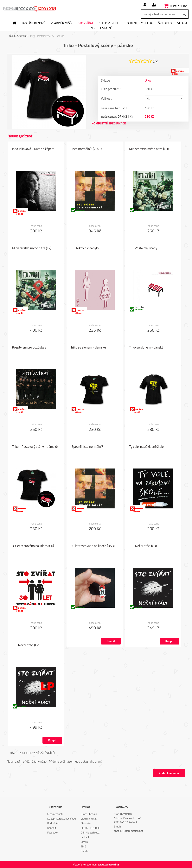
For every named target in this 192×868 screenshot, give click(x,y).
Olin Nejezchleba (140, 23)
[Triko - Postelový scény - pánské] (49, 56)
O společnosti (55, 814)
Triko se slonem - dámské (88, 348)
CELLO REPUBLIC (110, 23)
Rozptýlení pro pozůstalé (29, 348)
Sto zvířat (86, 23)
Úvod (12, 36)
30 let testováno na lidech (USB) (93, 546)
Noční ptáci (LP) (29, 645)
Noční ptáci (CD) (146, 546)
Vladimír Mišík (62, 23)
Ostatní (106, 28)
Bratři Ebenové (34, 23)
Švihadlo (165, 23)
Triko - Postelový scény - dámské (35, 447)
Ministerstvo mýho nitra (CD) (149, 149)
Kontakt (52, 828)
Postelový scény (146, 248)
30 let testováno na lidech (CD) (33, 546)
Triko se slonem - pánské (146, 348)
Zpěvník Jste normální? (87, 447)
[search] (184, 14)
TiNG (91, 28)
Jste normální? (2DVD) (87, 149)
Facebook (53, 833)
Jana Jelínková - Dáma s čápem (33, 149)
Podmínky (53, 823)
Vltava (182, 23)
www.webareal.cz (108, 865)
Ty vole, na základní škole (146, 447)
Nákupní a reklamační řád (62, 819)
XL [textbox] (148, 99)
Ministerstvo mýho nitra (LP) (32, 248)
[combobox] (164, 99)
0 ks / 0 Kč (178, 6)
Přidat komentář (169, 773)
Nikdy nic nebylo (87, 248)
